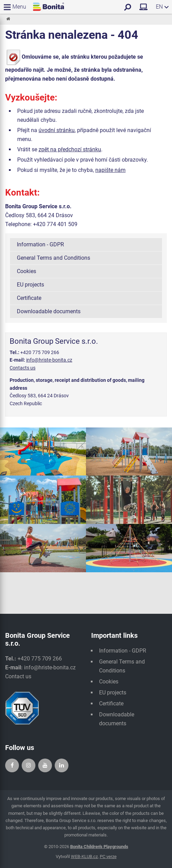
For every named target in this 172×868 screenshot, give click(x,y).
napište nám (110, 170)
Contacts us (23, 368)
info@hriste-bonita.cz (49, 360)
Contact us (18, 676)
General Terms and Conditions (53, 258)
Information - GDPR (40, 244)
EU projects (30, 285)
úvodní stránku (57, 130)
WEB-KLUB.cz (84, 857)
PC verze (108, 857)
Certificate (29, 298)
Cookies (26, 271)
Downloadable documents (49, 311)
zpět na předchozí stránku (70, 149)
